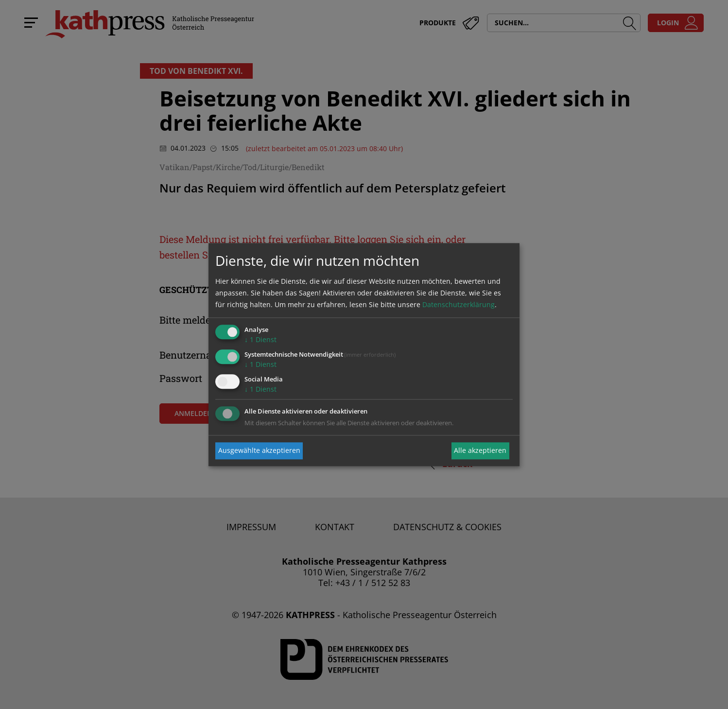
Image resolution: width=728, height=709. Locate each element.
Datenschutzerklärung (459, 305)
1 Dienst (260, 340)
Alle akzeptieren (480, 451)
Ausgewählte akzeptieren (259, 451)
